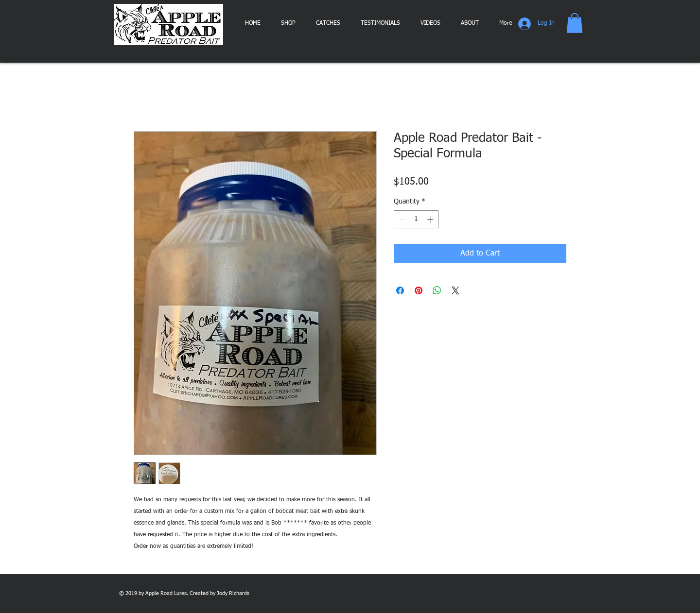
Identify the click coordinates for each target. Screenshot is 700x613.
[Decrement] (401, 219)
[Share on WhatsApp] (437, 290)
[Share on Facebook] (400, 290)
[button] (575, 23)
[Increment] (431, 219)
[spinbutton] (416, 219)
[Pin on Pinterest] (419, 290)
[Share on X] (455, 290)
